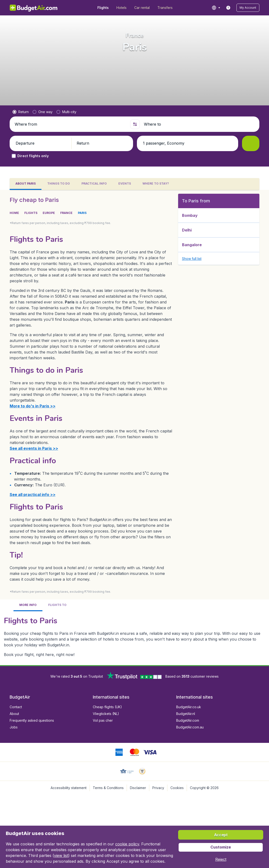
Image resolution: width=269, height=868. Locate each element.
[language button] (216, 8)
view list (61, 855)
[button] (248, 8)
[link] (228, 8)
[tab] (26, 184)
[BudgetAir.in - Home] (34, 8)
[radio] (21, 112)
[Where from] (70, 124)
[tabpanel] (134, 428)
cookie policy (127, 844)
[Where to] (200, 124)
